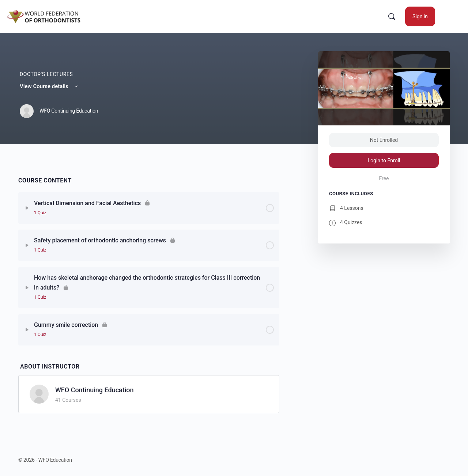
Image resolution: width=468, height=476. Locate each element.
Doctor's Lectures (46, 74)
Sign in (420, 16)
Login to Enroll (384, 160)
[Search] (392, 16)
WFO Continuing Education (95, 390)
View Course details (49, 86)
